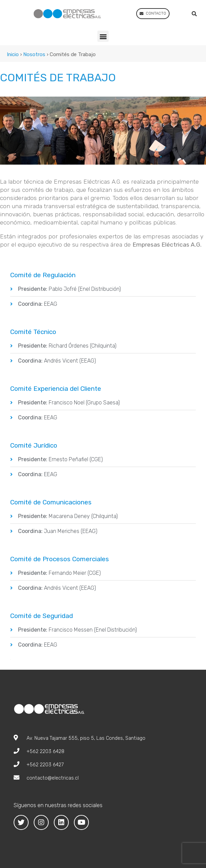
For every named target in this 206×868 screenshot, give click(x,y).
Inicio (13, 54)
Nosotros (34, 54)
